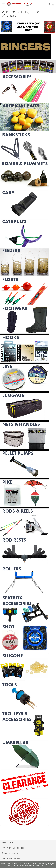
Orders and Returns (11, 859)
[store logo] (20, 4)
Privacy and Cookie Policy (13, 848)
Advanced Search (10, 853)
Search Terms (8, 842)
